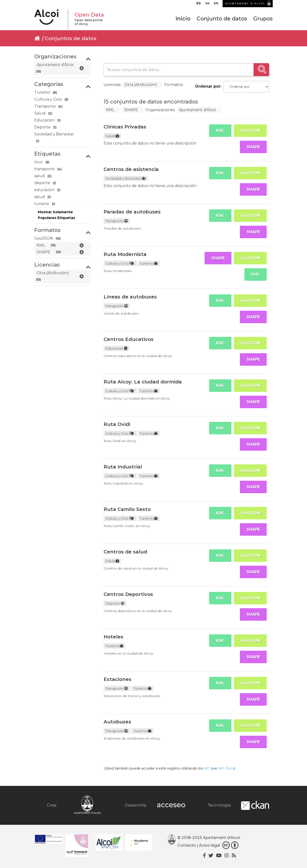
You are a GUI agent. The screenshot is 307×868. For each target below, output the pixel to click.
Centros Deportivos (128, 594)
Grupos (263, 19)
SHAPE (253, 147)
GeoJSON (250, 131)
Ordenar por (208, 86)
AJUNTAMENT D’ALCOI (245, 3)
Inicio (183, 19)
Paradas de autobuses (132, 212)
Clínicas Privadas (125, 127)
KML (220, 131)
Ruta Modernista (125, 254)
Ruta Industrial (123, 467)
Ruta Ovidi (117, 424)
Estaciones (118, 679)
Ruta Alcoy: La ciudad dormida (143, 382)
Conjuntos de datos (71, 38)
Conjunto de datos (222, 19)
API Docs (226, 768)
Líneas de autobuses (130, 297)
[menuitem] (199, 4)
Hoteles (113, 637)
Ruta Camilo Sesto (127, 509)
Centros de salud (125, 552)
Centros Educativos (129, 339)
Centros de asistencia (131, 169)
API (207, 768)
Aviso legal (210, 845)
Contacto (187, 845)
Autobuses (117, 722)
